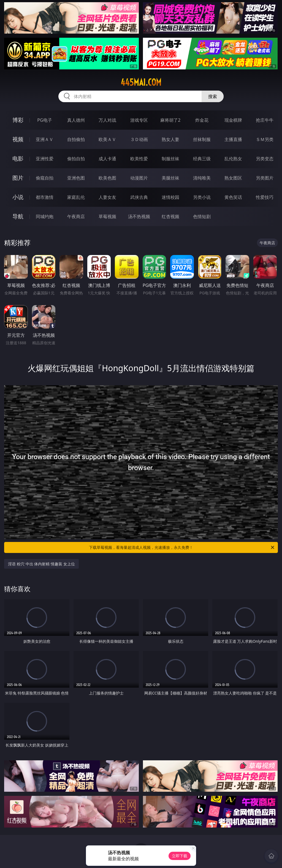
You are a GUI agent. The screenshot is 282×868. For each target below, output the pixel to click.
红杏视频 (170, 216)
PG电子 (44, 120)
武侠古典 (139, 197)
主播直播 (233, 139)
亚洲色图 (76, 178)
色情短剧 (202, 216)
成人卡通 (107, 159)
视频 (18, 139)
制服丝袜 (170, 159)
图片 (18, 178)
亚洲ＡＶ (45, 139)
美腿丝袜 (170, 178)
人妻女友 (107, 197)
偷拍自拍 (76, 159)
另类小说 (202, 197)
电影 (18, 158)
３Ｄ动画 (139, 139)
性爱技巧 (265, 197)
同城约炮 (45, 216)
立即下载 (180, 856)
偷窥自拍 (45, 178)
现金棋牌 (233, 120)
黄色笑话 (233, 197)
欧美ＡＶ (107, 139)
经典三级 (202, 159)
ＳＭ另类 (265, 139)
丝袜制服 (202, 139)
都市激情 (45, 197)
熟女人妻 (170, 139)
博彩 (18, 120)
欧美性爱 (139, 159)
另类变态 (265, 159)
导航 (18, 216)
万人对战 (107, 120)
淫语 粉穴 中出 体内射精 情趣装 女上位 (41, 564)
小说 (18, 197)
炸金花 (202, 120)
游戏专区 (139, 120)
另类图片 (265, 178)
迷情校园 (170, 197)
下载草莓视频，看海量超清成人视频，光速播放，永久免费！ (182, 547)
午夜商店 (76, 216)
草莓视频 (107, 216)
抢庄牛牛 (265, 120)
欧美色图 (107, 178)
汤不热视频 (139, 216)
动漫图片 (139, 178)
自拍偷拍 (76, 139)
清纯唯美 (202, 178)
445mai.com (141, 82)
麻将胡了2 (170, 120)
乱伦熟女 (233, 159)
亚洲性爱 (45, 159)
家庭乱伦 (76, 197)
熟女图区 (233, 178)
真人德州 (76, 120)
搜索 (213, 96)
